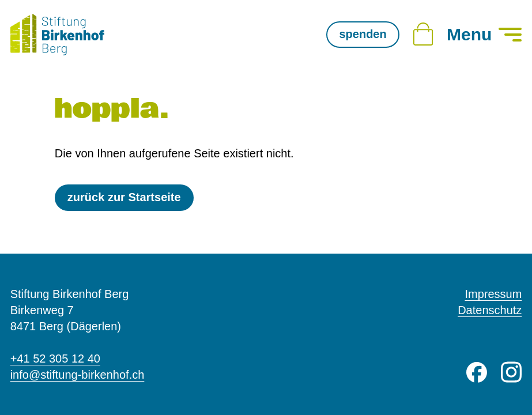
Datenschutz (490, 310)
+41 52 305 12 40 (55, 359)
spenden (363, 34)
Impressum (493, 294)
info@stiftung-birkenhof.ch (78, 375)
